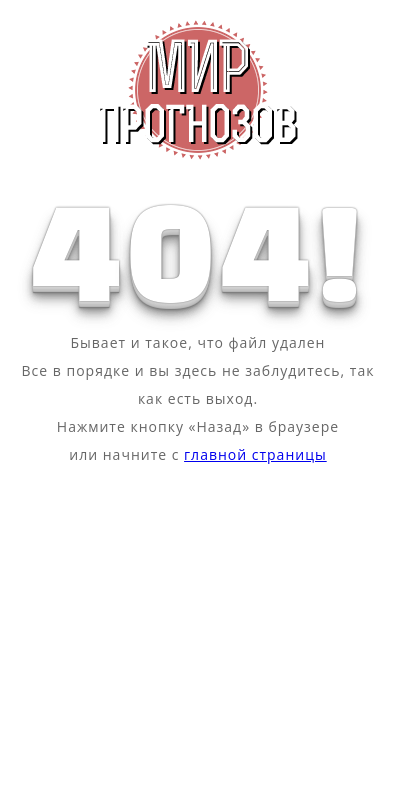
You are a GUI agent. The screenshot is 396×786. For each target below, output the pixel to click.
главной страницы (255, 454)
